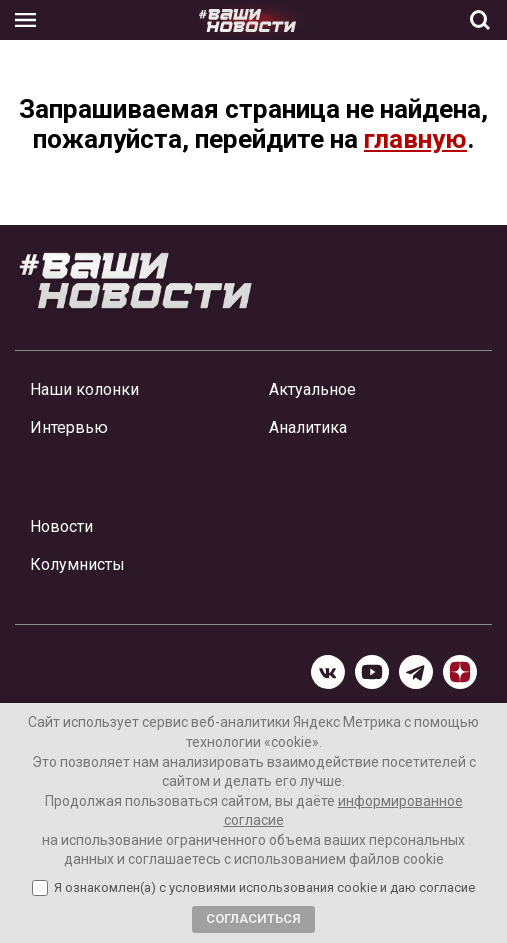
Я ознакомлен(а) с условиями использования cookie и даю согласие (264, 888)
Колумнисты (77, 564)
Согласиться (253, 918)
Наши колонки (84, 389)
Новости (61, 526)
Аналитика (308, 427)
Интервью (69, 427)
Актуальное (312, 389)
